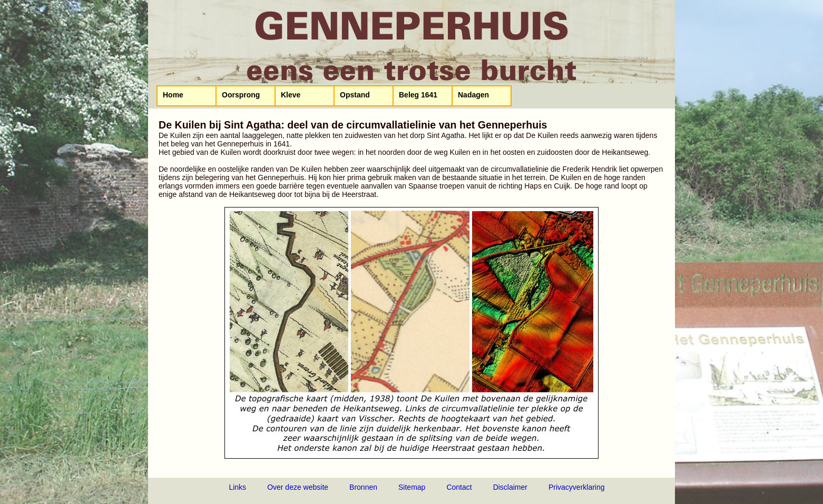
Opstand (355, 95)
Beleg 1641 (418, 95)
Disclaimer (510, 487)
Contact (459, 487)
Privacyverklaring (577, 487)
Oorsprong (241, 95)
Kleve (291, 95)
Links (237, 487)
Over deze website (298, 487)
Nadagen (473, 95)
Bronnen (363, 487)
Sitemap (412, 487)
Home (173, 95)
